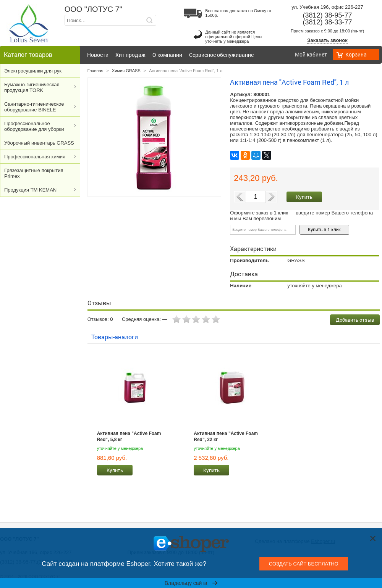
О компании (167, 55)
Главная (95, 71)
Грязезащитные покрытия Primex (34, 173)
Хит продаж (130, 55)
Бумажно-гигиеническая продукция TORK (32, 87)
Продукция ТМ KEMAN (30, 190)
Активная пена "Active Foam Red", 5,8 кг (129, 437)
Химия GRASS (126, 71)
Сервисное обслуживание (221, 55)
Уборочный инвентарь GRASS (39, 143)
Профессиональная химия (35, 157)
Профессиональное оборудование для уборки (34, 126)
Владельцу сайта (191, 583)
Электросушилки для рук (33, 71)
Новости (98, 55)
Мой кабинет (311, 54)
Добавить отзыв (355, 320)
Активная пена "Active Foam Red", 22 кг (226, 437)
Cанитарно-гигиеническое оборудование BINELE (34, 107)
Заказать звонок (327, 40)
